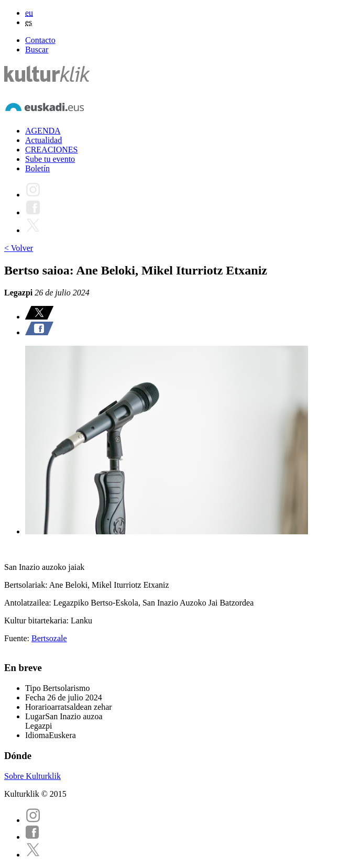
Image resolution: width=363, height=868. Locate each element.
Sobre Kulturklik (32, 776)
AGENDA (43, 131)
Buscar (37, 50)
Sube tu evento (50, 159)
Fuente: (18, 638)
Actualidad (43, 140)
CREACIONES (51, 150)
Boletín (37, 168)
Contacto (40, 40)
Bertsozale (49, 638)
